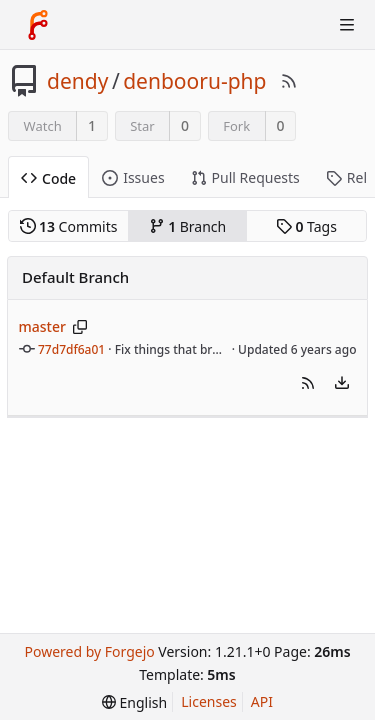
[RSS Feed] (289, 81)
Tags (306, 226)
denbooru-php (194, 81)
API (262, 701)
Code (48, 178)
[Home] (38, 25)
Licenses (209, 701)
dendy (77, 81)
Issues (133, 177)
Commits (69, 226)
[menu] (342, 383)
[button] (308, 383)
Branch (188, 226)
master (42, 326)
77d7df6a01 (71, 349)
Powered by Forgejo (89, 651)
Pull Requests (245, 177)
